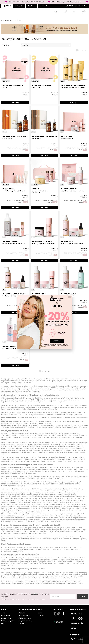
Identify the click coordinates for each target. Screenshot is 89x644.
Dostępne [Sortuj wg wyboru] (46, 45)
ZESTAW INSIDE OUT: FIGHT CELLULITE (15, 136)
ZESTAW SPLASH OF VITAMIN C (42, 241)
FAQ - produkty (41, 616)
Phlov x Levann (7, 139)
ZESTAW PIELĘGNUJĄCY (39, 294)
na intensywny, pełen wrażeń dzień (72, 244)
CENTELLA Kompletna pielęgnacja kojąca (73, 85)
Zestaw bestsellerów (67, 139)
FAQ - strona (40, 613)
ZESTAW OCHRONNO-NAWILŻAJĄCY (14, 346)
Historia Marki (6, 616)
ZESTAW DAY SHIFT (67, 241)
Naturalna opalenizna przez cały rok (14, 244)
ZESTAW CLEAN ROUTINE (69, 189)
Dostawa (21, 623)
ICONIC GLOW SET (67, 136)
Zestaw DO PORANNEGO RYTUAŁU (14, 294)
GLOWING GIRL (7, 88)
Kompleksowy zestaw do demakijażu (72, 191)
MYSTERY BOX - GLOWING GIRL (13, 85)
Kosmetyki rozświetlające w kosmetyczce (40, 192)
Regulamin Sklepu (24, 616)
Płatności (22, 613)
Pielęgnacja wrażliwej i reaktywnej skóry (73, 88)
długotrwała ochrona (67, 296)
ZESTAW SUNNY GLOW (10, 241)
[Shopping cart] (83, 12)
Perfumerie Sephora (8, 621)
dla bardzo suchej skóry (10, 349)
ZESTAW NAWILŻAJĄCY (68, 294)
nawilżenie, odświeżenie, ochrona (13, 296)
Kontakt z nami (6, 618)
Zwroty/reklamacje (25, 618)
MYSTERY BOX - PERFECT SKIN (41, 85)
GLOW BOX (35, 189)
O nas (3, 613)
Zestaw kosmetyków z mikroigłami (13, 191)
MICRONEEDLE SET (8, 189)
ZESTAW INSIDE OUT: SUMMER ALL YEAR (44, 136)
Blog (3, 623)
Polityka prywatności (25, 621)
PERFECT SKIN (36, 88)
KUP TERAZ (15, 103)
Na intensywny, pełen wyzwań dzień (43, 244)
